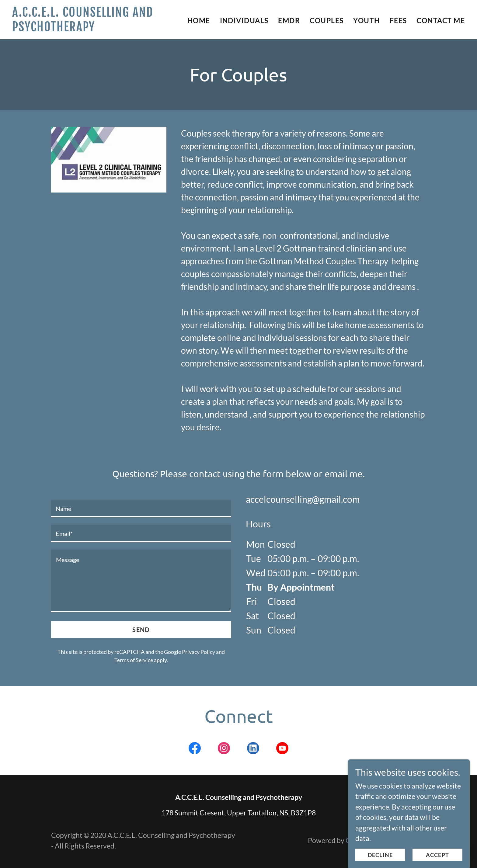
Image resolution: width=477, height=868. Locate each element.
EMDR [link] (289, 20)
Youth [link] (366, 20)
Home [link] (199, 20)
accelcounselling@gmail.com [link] (303, 499)
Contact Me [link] (441, 20)
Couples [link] (327, 21)
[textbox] (141, 509)
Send (141, 630)
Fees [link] (398, 20)
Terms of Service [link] (134, 660)
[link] (91, 29)
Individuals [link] (244, 20)
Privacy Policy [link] (198, 652)
